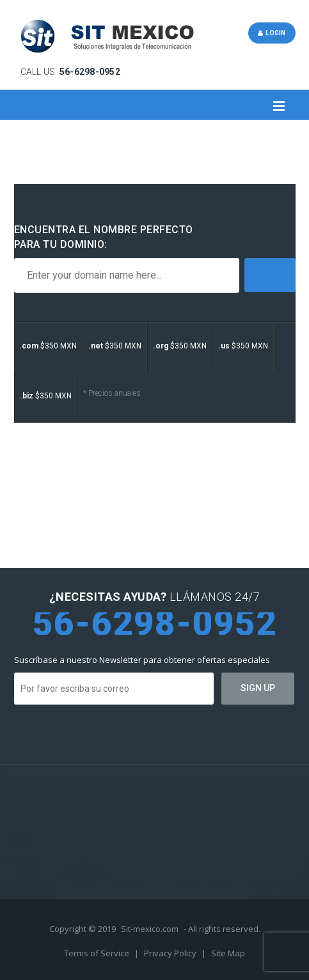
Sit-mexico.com (150, 929)
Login (272, 33)
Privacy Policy (171, 953)
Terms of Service (98, 953)
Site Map (228, 953)
